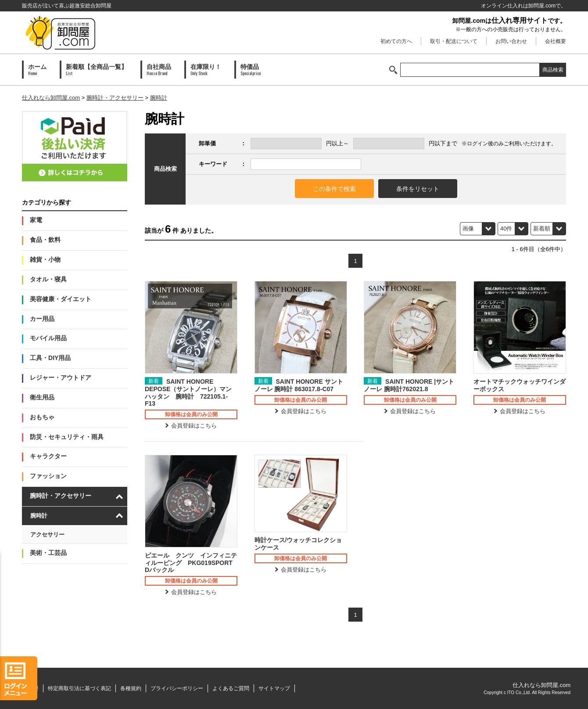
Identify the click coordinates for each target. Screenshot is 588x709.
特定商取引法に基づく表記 (79, 688)
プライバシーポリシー (177, 688)
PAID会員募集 (75, 146)
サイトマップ (274, 688)
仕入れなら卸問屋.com (51, 98)
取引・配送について (454, 41)
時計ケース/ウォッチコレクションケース (298, 544)
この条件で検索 (334, 189)
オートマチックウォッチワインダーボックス (520, 385)
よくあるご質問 (231, 688)
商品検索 (553, 70)
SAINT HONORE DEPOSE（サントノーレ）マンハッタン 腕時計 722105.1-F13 (188, 392)
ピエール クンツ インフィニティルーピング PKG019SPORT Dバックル (191, 563)
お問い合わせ (511, 41)
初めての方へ (396, 41)
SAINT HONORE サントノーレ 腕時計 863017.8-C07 (299, 385)
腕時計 (159, 98)
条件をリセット (418, 189)
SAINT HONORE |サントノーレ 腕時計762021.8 (409, 385)
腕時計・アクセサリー (115, 98)
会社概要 (556, 41)
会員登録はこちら (194, 426)
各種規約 (131, 688)
